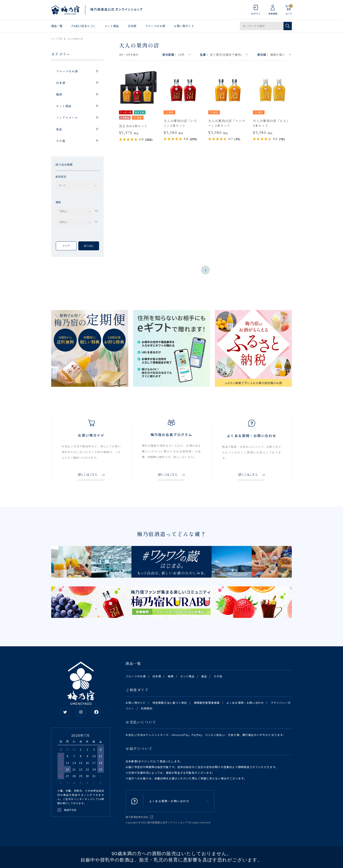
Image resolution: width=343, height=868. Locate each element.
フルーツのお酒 (155, 26)
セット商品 (112, 26)
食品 (204, 676)
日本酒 (132, 26)
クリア (66, 246)
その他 (218, 676)
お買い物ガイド (184, 26)
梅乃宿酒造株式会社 (137, 817)
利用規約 (147, 708)
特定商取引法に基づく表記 (170, 703)
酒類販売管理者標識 (207, 703)
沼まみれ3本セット (133, 126)
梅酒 (171, 676)
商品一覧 (57, 26)
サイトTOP (57, 39)
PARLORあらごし (84, 26)
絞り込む (89, 246)
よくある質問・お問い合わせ (245, 703)
